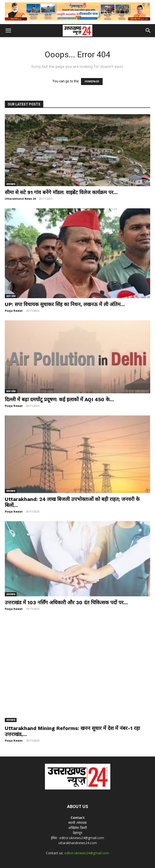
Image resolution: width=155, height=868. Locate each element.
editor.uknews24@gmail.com (87, 821)
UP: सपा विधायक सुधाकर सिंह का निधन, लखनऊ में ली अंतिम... (65, 304)
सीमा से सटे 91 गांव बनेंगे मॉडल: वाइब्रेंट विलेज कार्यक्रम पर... (61, 192)
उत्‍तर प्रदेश (11, 296)
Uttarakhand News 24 (20, 199)
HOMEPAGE (92, 82)
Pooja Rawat (14, 311)
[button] (8, 31)
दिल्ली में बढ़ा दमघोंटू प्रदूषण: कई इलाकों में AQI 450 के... (59, 399)
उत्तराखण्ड (11, 184)
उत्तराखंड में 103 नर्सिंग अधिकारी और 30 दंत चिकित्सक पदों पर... (66, 602)
